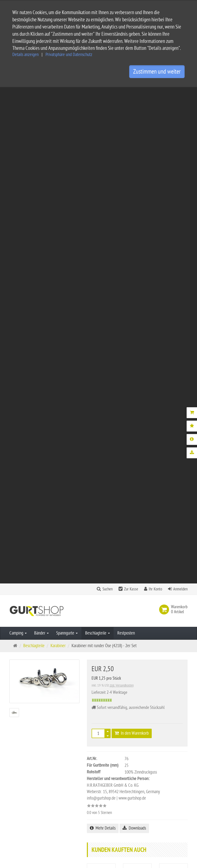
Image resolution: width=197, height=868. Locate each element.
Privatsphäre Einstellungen (96, 814)
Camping (18, 137)
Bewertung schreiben (165, 548)
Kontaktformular (25, 844)
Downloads (134, 332)
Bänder (41, 137)
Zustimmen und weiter (157, 72)
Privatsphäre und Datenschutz (69, 55)
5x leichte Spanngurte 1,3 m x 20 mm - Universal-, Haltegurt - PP (137, 421)
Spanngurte (67, 137)
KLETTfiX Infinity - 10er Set (173, 408)
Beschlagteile (98, 137)
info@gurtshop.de (24, 834)
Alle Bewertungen (126, 548)
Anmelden (180, 93)
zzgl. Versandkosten (122, 189)
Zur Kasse (131, 93)
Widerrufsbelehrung (90, 806)
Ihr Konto (155, 93)
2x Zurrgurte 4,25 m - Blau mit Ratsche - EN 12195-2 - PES (101, 414)
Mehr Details (103, 332)
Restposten (126, 137)
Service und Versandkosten (96, 767)
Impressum (83, 790)
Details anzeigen (25, 55)
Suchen (108, 93)
